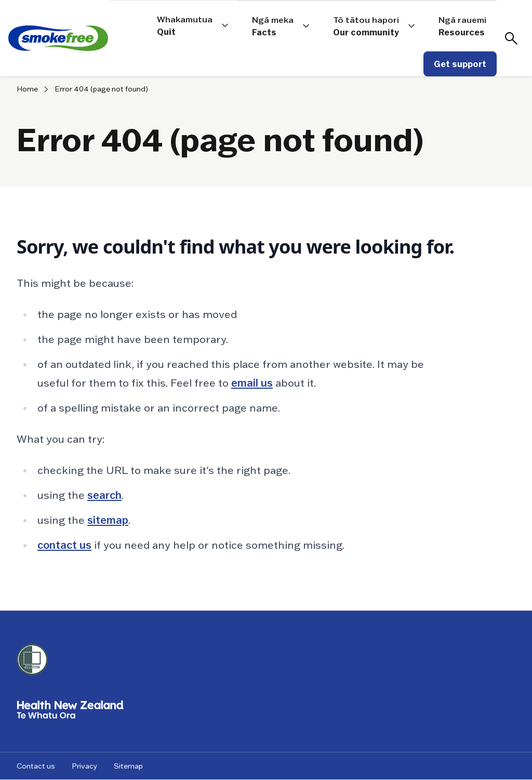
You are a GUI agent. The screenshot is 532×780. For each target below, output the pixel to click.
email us (252, 383)
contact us (64, 545)
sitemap (108, 520)
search (104, 495)
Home (27, 89)
